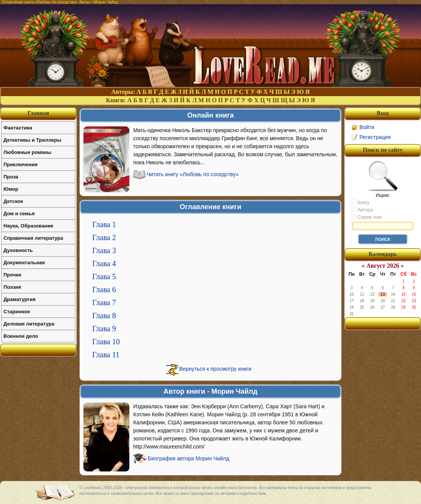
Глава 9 (104, 329)
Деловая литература (29, 324)
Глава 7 (104, 303)
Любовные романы (27, 152)
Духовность (18, 250)
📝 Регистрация (371, 137)
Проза (11, 177)
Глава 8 (104, 316)
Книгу (360, 202)
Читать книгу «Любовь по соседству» (193, 174)
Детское (13, 201)
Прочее (12, 275)
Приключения (20, 164)
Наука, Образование (28, 226)
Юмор (11, 189)
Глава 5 (104, 277)
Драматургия (20, 299)
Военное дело (21, 336)
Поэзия (12, 287)
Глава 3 (104, 250)
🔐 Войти (363, 127)
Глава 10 (106, 342)
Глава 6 (104, 290)
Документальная (24, 263)
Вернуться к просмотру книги (215, 369)
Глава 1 (104, 224)
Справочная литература (33, 238)
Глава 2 (104, 237)
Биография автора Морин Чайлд (188, 458)
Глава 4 (104, 263)
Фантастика (18, 128)
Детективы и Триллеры (32, 140)
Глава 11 (106, 355)
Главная (38, 113)
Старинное (17, 312)
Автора (362, 209)
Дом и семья (19, 214)
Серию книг (367, 217)
